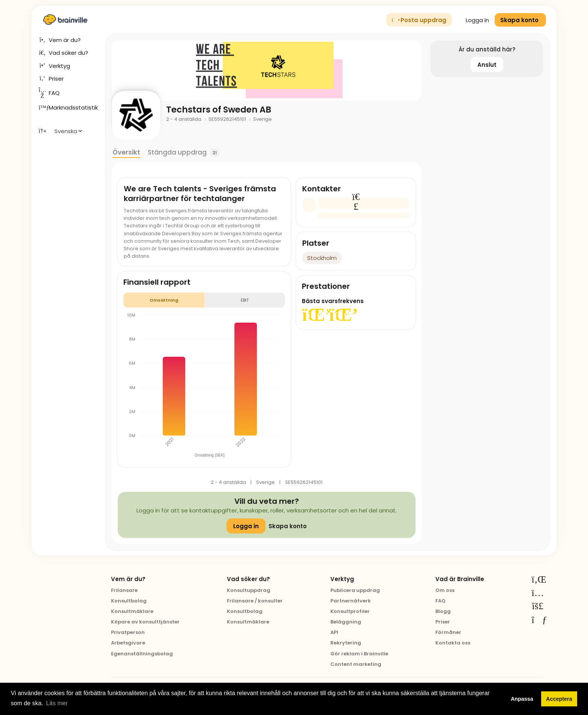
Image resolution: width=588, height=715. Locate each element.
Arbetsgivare (128, 643)
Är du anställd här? (487, 49)
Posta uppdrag (419, 20)
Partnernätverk (351, 601)
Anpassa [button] (522, 699)
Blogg (443, 611)
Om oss (445, 590)
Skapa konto (288, 526)
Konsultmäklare (132, 611)
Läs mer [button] (57, 703)
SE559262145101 (228, 119)
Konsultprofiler (350, 611)
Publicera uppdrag (355, 590)
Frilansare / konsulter (255, 601)
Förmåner (448, 632)
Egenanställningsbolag (142, 654)
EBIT (245, 300)
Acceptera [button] (559, 699)
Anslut (487, 65)
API (334, 632)
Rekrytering (346, 643)
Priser (443, 622)
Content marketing (356, 664)
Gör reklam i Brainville (359, 654)
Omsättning (164, 300)
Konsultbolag (129, 601)
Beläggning (346, 622)
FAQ (440, 601)
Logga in (473, 20)
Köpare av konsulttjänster (145, 622)
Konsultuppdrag (249, 590)
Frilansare (124, 590)
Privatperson (128, 632)
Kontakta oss (453, 643)
